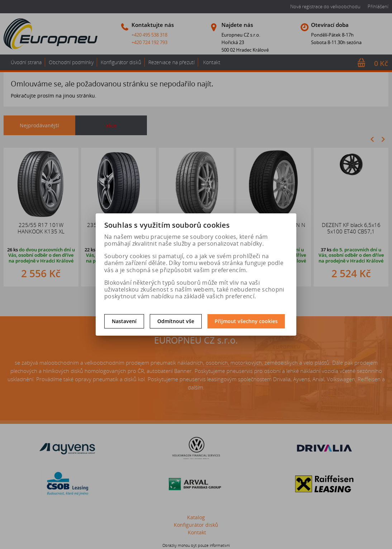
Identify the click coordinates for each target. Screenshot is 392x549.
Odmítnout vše (176, 321)
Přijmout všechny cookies (246, 321)
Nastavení (124, 321)
